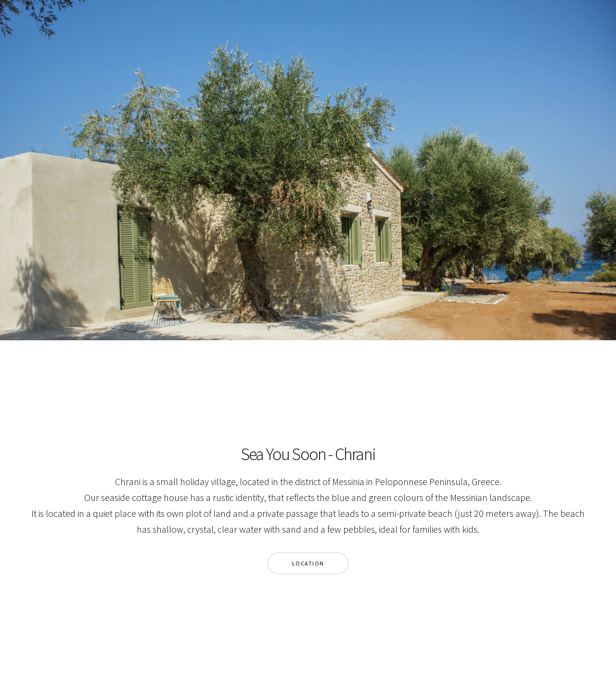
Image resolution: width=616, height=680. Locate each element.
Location (308, 563)
